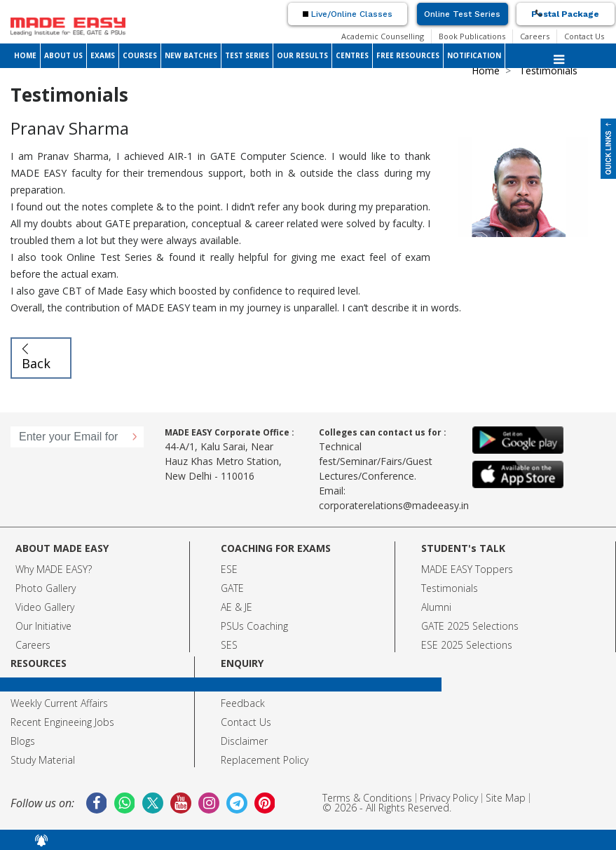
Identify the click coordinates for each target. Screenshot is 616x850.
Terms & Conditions (367, 798)
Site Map (506, 798)
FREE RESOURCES (408, 55)
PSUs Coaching (254, 626)
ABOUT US (63, 55)
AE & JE (237, 607)
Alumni (436, 607)
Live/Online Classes (348, 14)
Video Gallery (45, 607)
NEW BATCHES (191, 55)
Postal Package (565, 14)
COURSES (140, 55)
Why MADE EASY (52, 569)
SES (229, 645)
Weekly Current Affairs (59, 703)
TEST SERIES (247, 55)
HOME (25, 55)
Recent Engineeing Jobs (62, 722)
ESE (229, 569)
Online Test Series (462, 14)
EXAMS (103, 55)
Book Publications (472, 36)
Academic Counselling (383, 36)
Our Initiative (43, 626)
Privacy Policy (449, 798)
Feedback (243, 703)
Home (486, 70)
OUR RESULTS (302, 55)
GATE (232, 588)
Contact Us (584, 36)
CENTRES (352, 55)
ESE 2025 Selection (464, 645)
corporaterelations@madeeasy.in (394, 505)
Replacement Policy (265, 760)
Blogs (23, 741)
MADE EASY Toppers (467, 569)
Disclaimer (244, 741)
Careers (535, 36)
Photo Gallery (46, 588)
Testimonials (450, 588)
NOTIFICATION (474, 55)
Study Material (43, 760)
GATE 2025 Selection (467, 626)
